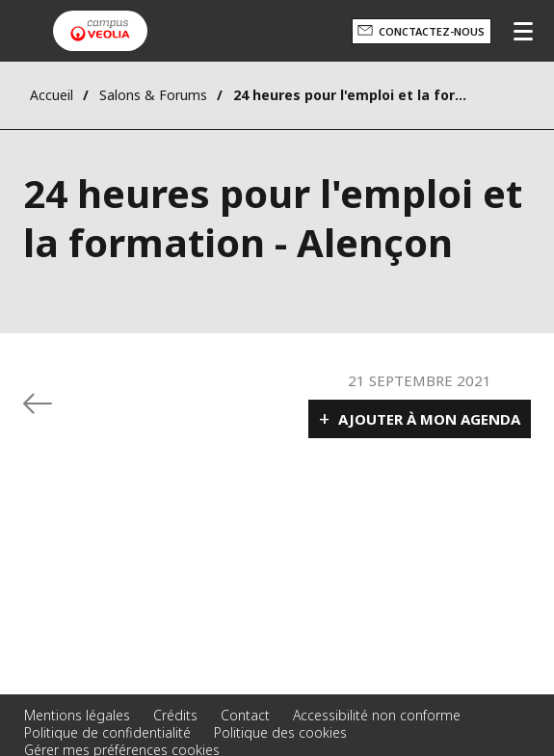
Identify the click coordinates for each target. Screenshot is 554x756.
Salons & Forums (153, 95)
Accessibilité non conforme (377, 715)
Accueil (52, 95)
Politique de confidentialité (107, 732)
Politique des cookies (280, 732)
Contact (245, 715)
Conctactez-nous (432, 31)
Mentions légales (77, 715)
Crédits (175, 715)
